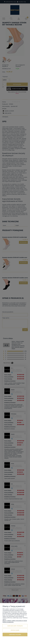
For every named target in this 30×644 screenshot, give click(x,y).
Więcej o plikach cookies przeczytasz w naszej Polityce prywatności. (15, 621)
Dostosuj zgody (15, 630)
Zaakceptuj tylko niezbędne (15, 626)
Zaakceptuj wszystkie (15, 634)
